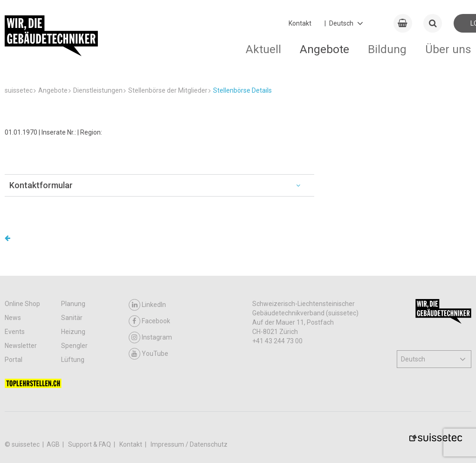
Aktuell (263, 49)
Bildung (387, 49)
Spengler (74, 346)
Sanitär (72, 318)
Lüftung (73, 360)
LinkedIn (147, 305)
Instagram (150, 337)
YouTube (148, 354)
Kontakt (300, 23)
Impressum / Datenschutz (189, 444)
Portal (14, 360)
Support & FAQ (90, 444)
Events (15, 332)
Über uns (448, 49)
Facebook (149, 321)
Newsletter (21, 346)
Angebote (324, 49)
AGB (54, 444)
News (13, 318)
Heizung (73, 332)
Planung (73, 304)
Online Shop (22, 304)
